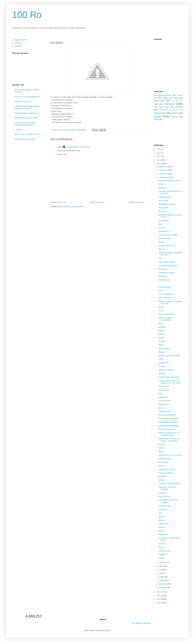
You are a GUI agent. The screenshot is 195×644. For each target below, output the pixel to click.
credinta (179, 107)
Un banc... (163, 366)
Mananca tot (163, 404)
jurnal (157, 116)
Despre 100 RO (21, 40)
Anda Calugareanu (166, 294)
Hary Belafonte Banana (168, 422)
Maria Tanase (164, 349)
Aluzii (161, 291)
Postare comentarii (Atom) (73, 207)
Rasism (161, 352)
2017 (159, 153)
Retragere (162, 211)
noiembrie (163, 170)
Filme (160, 98)
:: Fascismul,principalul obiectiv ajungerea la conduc (27, 107)
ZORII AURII (164, 524)
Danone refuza (164, 551)
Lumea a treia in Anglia (168, 235)
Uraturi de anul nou (22, 101)
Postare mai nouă (58, 202)
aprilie (162, 577)
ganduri (175, 113)
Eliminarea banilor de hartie (170, 181)
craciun (166, 107)
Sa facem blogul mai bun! (25, 139)
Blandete (162, 327)
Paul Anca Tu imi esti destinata (167, 488)
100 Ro (27, 15)
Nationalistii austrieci (167, 204)
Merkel (161, 338)
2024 (159, 149)
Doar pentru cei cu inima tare (170, 455)
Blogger (107, 630)
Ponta (161, 311)
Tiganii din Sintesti (166, 370)
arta (156, 104)
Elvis (160, 394)
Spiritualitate (175, 101)
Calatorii (180, 95)
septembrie (164, 177)
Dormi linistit (163, 208)
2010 (159, 599)
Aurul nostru (163, 201)
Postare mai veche (136, 202)
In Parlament (164, 363)
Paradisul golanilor (166, 473)
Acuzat (161, 547)
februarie (163, 584)
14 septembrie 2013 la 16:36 (78, 147)
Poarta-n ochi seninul (167, 429)
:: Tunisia (18, 130)
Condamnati (163, 397)
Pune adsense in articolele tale (27, 113)
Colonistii (162, 509)
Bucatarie (167, 95)
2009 (159, 603)
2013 (159, 164)
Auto (156, 95)
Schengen (163, 269)
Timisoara (162, 276)
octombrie (163, 174)
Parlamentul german (167, 262)
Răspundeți (62, 154)
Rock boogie (164, 462)
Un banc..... (163, 228)
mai (161, 573)
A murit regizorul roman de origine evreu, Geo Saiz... (170, 382)
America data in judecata (168, 377)
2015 (159, 156)
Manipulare (163, 534)
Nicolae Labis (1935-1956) (169, 356)
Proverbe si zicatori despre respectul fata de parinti (25, 124)
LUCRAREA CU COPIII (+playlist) (168, 501)
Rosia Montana (165, 287)
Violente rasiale (165, 239)
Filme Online (174, 98)
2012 (159, 592)
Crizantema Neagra (166, 273)
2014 (159, 160)
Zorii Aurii (162, 249)
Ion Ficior (162, 544)
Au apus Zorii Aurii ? (167, 246)
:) (159, 284)
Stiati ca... (162, 466)
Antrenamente (164, 280)
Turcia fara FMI (165, 506)
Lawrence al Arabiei (166, 469)
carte (156, 107)
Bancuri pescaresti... (167, 314)
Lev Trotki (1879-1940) (168, 266)
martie (162, 580)
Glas (160, 224)
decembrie (163, 167)
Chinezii (162, 480)
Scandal (162, 374)
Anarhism (162, 188)
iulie (161, 566)
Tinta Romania (164, 401)
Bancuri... (162, 242)
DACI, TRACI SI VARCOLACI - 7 (28, 134)
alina (60, 147)
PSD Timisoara (165, 298)
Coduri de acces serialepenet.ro (27, 97)
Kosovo (161, 531)
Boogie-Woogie (165, 459)
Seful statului (164, 221)
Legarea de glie (165, 197)
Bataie (161, 345)
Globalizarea (164, 231)
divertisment (160, 113)
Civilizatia (162, 554)
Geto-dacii (163, 493)
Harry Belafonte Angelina (169, 426)
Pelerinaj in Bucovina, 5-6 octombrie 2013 (169, 434)
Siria (160, 259)
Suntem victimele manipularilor (165, 319)
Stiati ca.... (163, 527)
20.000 (161, 558)
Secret (161, 307)
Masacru (162, 444)
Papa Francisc (164, 497)
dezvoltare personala (169, 110)
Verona (161, 184)
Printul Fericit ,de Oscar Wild (26, 118)
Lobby (161, 359)
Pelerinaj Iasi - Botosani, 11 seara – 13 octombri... (170, 440)
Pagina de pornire (97, 202)
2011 (159, 596)
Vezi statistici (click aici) (141, 623)
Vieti (160, 513)
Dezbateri (18, 46)
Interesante (159, 101)
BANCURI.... (164, 476)
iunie (161, 570)
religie (156, 119)
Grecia (161, 324)
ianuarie (162, 588)
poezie (174, 117)
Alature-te (18, 43)
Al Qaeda (162, 341)
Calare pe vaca (165, 411)
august (162, 563)
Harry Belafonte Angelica (168, 419)
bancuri (169, 104)
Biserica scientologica (167, 415)
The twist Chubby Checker (169, 484)
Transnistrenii (164, 386)
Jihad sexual (164, 390)
